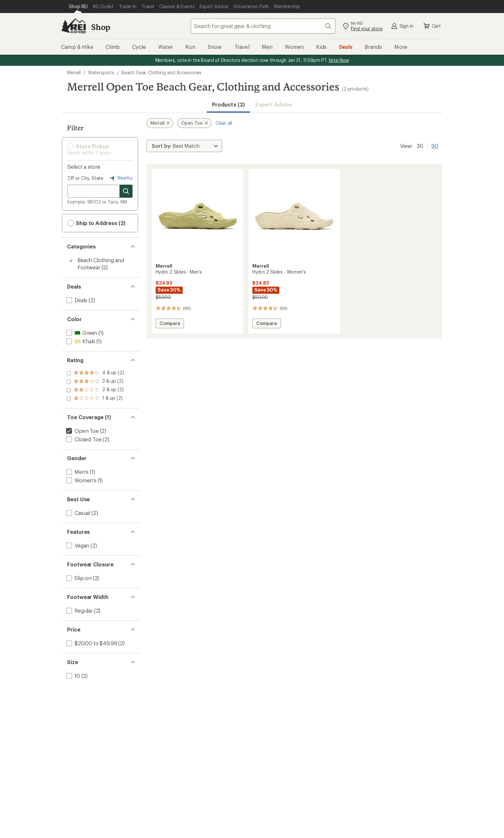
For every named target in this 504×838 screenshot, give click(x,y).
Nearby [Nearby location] (120, 178)
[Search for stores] (126, 191)
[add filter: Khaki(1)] (80, 341)
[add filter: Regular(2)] (79, 611)
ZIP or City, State (85, 178)
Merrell (74, 72)
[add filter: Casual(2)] (77, 513)
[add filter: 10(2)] (72, 676)
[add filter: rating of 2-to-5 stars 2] (95, 390)
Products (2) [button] (228, 104)
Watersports (101, 72)
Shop (101, 27)
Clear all (224, 123)
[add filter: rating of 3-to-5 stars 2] (95, 382)
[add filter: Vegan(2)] (77, 545)
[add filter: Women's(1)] (81, 480)
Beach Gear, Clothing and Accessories (161, 72)
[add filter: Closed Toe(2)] (83, 439)
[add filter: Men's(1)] (77, 472)
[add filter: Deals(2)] (76, 300)
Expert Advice (274, 104)
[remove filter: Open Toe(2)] (82, 431)
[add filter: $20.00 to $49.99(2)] (91, 643)
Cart (432, 26)
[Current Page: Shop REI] (78, 7)
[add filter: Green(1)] (81, 333)
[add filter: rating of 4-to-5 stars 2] (95, 373)
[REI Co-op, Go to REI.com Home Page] (74, 26)
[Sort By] (184, 146)
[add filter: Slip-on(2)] (78, 578)
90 (435, 145)
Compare (170, 324)
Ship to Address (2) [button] (96, 223)
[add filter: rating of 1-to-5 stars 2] (95, 399)
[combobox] (263, 26)
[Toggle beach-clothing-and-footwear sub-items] (71, 261)
